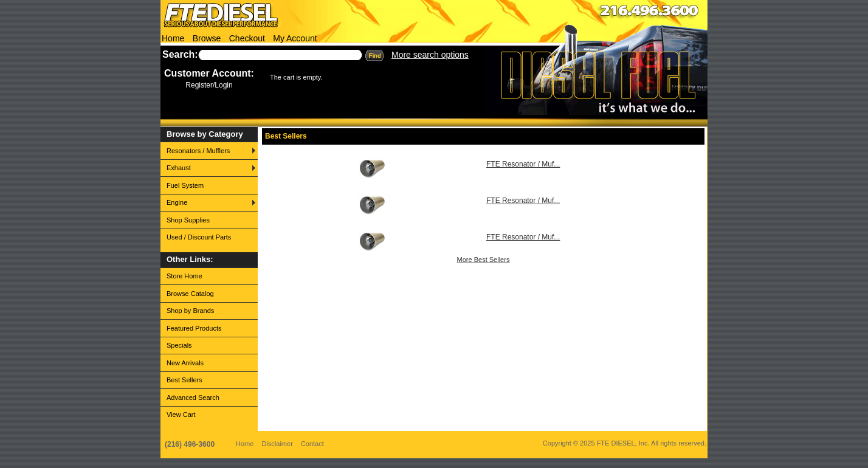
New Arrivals (185, 363)
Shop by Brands (190, 311)
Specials (179, 345)
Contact (312, 444)
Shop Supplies (188, 220)
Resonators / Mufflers (198, 151)
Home (173, 38)
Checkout (247, 38)
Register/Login (209, 85)
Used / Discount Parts (199, 237)
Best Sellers (184, 380)
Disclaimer (277, 444)
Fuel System (185, 185)
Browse (207, 38)
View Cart (181, 415)
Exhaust (179, 168)
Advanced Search (193, 397)
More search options (430, 55)
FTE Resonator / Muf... (523, 164)
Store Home (184, 276)
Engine (177, 202)
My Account (295, 38)
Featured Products (194, 328)
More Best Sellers (484, 260)
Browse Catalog (190, 294)
